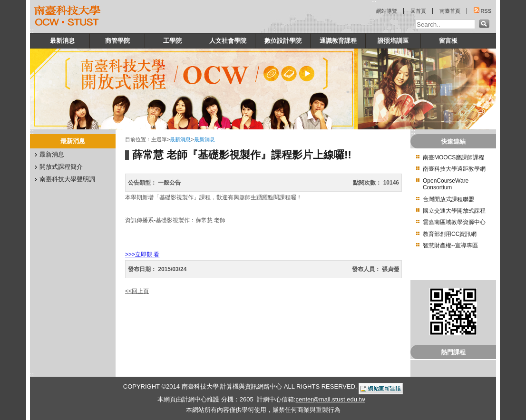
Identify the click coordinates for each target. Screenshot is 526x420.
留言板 (448, 41)
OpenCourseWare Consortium (446, 184)
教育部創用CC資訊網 (450, 234)
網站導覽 (387, 11)
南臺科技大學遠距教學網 (454, 169)
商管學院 (117, 41)
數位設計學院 (283, 41)
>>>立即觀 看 (142, 254)
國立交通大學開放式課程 (454, 211)
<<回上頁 (137, 291)
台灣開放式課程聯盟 (448, 199)
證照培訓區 (393, 41)
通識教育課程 (338, 41)
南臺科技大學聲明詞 (67, 179)
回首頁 (418, 11)
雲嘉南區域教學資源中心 (454, 222)
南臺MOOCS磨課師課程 (453, 157)
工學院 (172, 41)
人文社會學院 (228, 41)
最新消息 (62, 41)
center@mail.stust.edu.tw (330, 399)
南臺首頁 (450, 11)
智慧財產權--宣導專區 (450, 245)
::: (32, 31)
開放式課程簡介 (61, 167)
